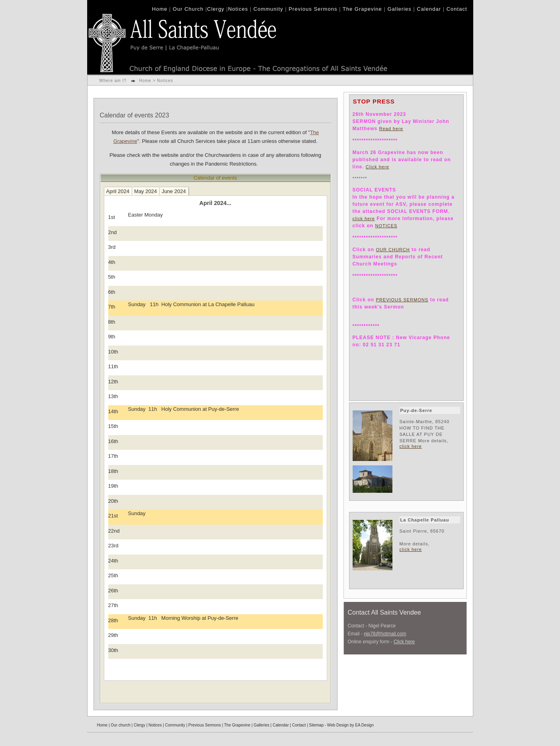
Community (268, 9)
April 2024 (118, 191)
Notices (238, 9)
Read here (391, 129)
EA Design (364, 725)
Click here (378, 167)
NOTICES (386, 226)
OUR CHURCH (393, 250)
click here (364, 219)
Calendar (429, 9)
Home (160, 9)
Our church (120, 725)
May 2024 (145, 191)
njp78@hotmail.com (385, 634)
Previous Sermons (313, 9)
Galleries (399, 9)
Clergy (216, 9)
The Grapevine (362, 9)
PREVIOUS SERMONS (402, 300)
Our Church (188, 9)
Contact (457, 9)
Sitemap (316, 725)
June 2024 (174, 191)
